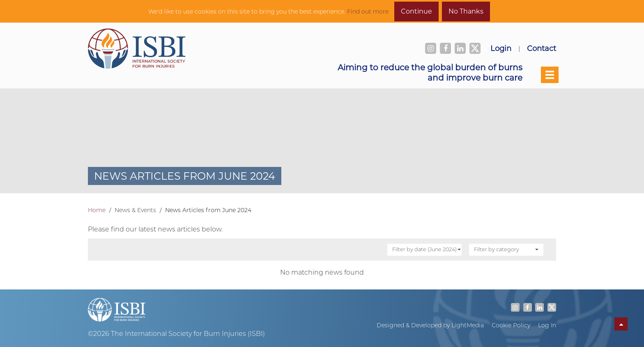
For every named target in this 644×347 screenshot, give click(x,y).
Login (501, 48)
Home (97, 210)
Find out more (368, 12)
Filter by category (506, 249)
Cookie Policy (511, 325)
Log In (547, 325)
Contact (542, 48)
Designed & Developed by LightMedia (430, 325)
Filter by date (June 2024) (427, 249)
